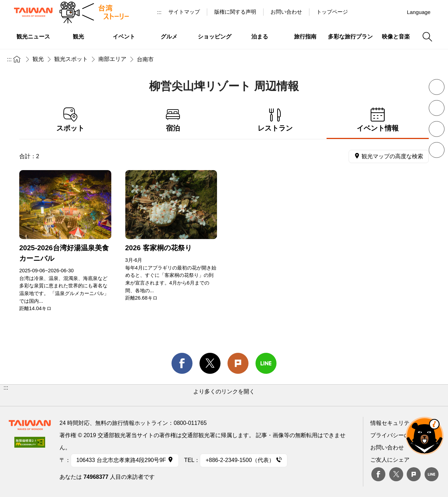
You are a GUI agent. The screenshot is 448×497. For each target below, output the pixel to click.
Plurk (238, 363)
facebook (182, 363)
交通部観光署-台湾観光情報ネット (33, 12)
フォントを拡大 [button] (437, 108)
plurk (414, 474)
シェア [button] (437, 150)
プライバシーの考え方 (398, 435)
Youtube (379, 12)
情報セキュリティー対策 (401, 423)
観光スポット (71, 59)
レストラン (275, 120)
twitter (210, 363)
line (266, 363)
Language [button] (419, 12)
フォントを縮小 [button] (437, 87)
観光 (38, 59)
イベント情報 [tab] (378, 120)
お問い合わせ (387, 447)
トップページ (332, 12)
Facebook (378, 474)
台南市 (145, 59)
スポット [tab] (71, 120)
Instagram (395, 12)
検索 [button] (427, 37)
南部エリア (112, 59)
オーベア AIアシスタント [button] (425, 436)
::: (159, 12)
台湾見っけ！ (363, 12)
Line (432, 474)
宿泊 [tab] (173, 120)
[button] (224, 395)
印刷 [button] (437, 129)
